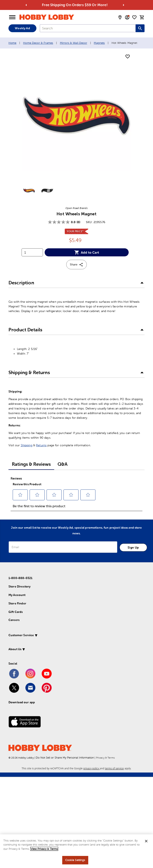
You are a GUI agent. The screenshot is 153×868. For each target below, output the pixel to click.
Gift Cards (16, 612)
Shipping (27, 445)
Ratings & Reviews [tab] (31, 464)
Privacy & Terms (105, 758)
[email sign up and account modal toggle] (127, 17)
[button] (76, 283)
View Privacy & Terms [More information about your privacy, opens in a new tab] (44, 849)
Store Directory (19, 586)
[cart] (142, 17)
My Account (17, 595)
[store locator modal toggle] (120, 17)
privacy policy (92, 768)
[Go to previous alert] (26, 5)
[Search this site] (140, 28)
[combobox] (88, 28)
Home (12, 43)
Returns (41, 445)
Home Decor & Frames (38, 43)
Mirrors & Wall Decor (74, 43)
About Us (15, 649)
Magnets (99, 43)
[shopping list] (134, 17)
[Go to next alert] (123, 5)
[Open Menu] (12, 17)
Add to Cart (87, 252)
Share (76, 265)
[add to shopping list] (128, 57)
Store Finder (17, 603)
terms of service (114, 768)
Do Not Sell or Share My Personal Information (65, 758)
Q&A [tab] (63, 464)
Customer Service (21, 635)
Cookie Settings (75, 860)
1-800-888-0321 (20, 578)
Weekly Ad (22, 28)
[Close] (146, 841)
